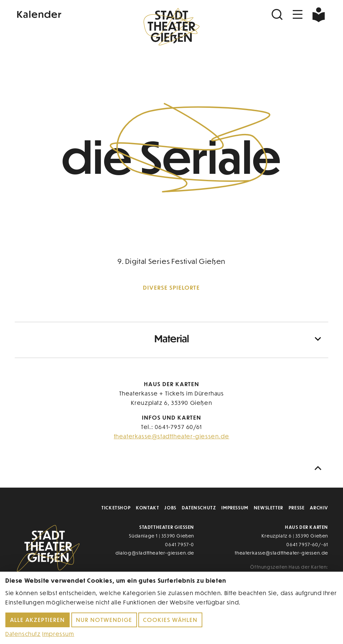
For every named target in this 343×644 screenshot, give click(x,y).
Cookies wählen (170, 620)
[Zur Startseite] (171, 29)
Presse (297, 508)
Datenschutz (199, 508)
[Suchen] (278, 15)
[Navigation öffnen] (298, 15)
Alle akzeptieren (38, 620)
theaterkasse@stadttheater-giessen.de (172, 436)
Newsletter (269, 508)
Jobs (170, 508)
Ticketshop (116, 508)
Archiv (319, 508)
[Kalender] (67, 13)
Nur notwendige (104, 620)
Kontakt (148, 508)
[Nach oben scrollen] (320, 468)
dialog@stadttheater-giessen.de (155, 553)
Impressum (235, 508)
